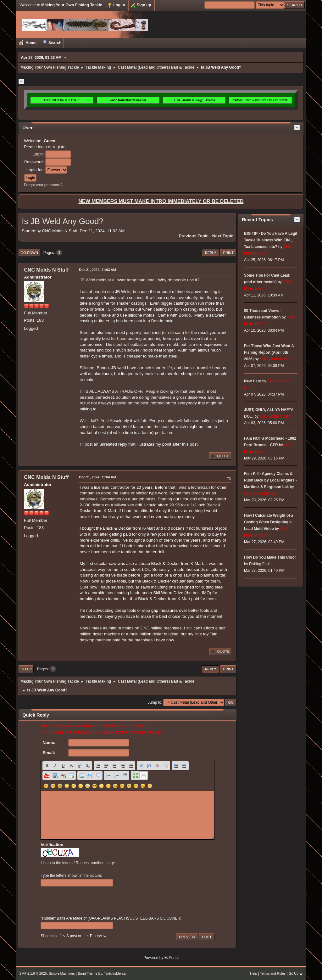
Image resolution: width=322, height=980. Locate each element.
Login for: (35, 170)
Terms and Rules (273, 973)
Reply (210, 253)
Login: (38, 154)
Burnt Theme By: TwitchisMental (102, 973)
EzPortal (172, 958)
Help (253, 973)
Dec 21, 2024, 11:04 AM (97, 477)
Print (228, 253)
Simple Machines (62, 973)
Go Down (29, 253)
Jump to (155, 702)
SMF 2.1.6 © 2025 (33, 973)
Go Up (26, 669)
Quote (220, 456)
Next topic (223, 236)
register (60, 147)
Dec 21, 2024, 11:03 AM (97, 270)
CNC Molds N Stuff (46, 270)
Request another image (95, 863)
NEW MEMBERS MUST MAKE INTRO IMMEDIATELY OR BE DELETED (161, 201)
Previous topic (194, 236)
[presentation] (88, 901)
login (42, 147)
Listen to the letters (56, 863)
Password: (34, 162)
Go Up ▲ (296, 973)
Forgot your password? (43, 185)
